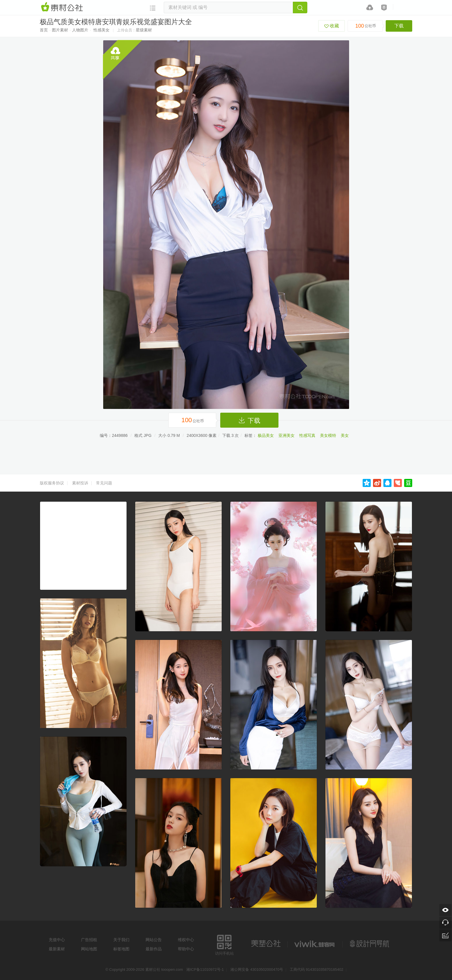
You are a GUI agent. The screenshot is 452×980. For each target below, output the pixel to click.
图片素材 (60, 30)
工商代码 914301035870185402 (317, 969)
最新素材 (57, 949)
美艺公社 (266, 944)
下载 (399, 26)
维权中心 (186, 940)
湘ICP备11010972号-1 (205, 969)
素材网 (63, 7)
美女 (345, 435)
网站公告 (154, 940)
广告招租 (89, 940)
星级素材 (144, 30)
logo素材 (315, 944)
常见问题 (104, 483)
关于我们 (121, 940)
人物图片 (80, 30)
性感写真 (307, 435)
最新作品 (154, 949)
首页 (44, 30)
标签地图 (121, 949)
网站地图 (89, 949)
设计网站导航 (370, 944)
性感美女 (101, 30)
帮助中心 (186, 949)
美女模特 (328, 435)
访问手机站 (224, 944)
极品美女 (266, 435)
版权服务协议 (52, 483)
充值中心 (57, 940)
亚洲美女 (287, 435)
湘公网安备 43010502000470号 (257, 969)
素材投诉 (80, 483)
